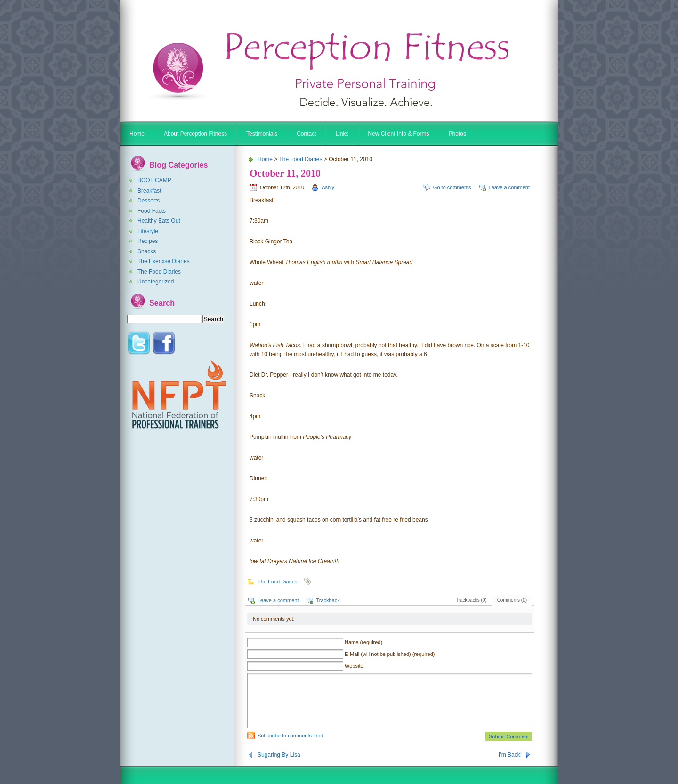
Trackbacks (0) (471, 600)
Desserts (149, 201)
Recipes (148, 241)
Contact (306, 134)
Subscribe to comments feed (290, 736)
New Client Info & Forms (399, 134)
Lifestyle (148, 231)
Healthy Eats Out (159, 221)
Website (354, 666)
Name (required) (363, 642)
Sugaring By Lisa (279, 755)
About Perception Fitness (195, 134)
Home (137, 134)
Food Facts (152, 211)
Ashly (328, 187)
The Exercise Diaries (164, 261)
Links (342, 134)
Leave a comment (509, 187)
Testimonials (262, 134)
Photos (457, 134)
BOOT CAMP (154, 180)
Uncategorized (156, 282)
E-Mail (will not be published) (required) (390, 654)
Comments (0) (512, 600)
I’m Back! (510, 755)
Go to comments (452, 187)
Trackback (328, 600)
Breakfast (149, 191)
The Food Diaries (159, 272)
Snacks (147, 251)
